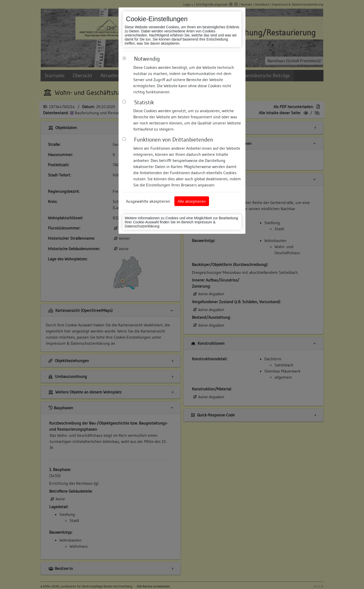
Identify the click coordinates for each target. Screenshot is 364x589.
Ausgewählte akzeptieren (148, 201)
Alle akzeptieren (192, 201)
